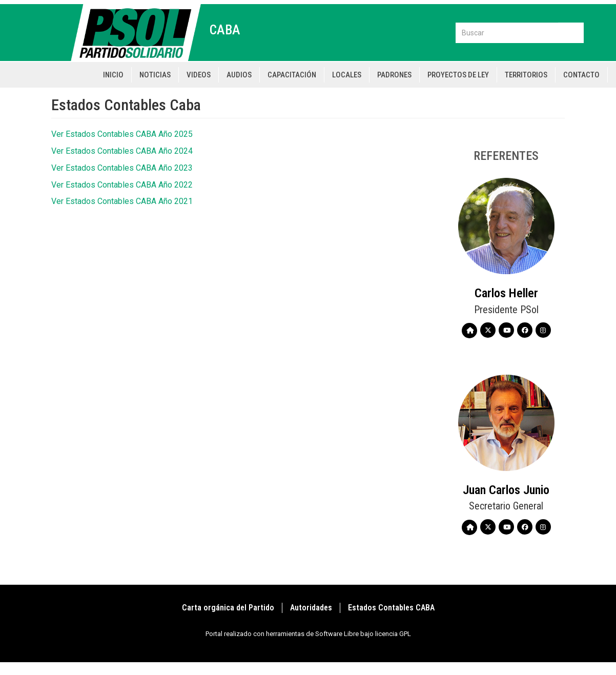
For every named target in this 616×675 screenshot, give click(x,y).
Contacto (581, 75)
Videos (199, 75)
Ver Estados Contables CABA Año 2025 (122, 134)
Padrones (394, 75)
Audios (239, 75)
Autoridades (311, 608)
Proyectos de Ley (458, 75)
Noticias (155, 75)
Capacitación (292, 75)
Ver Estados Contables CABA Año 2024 (122, 151)
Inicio (113, 75)
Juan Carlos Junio (506, 490)
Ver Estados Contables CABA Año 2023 (122, 168)
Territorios (526, 75)
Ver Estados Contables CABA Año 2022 (122, 185)
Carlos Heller (506, 293)
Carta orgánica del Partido (228, 608)
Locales (347, 75)
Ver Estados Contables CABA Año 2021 (122, 201)
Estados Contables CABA (391, 608)
